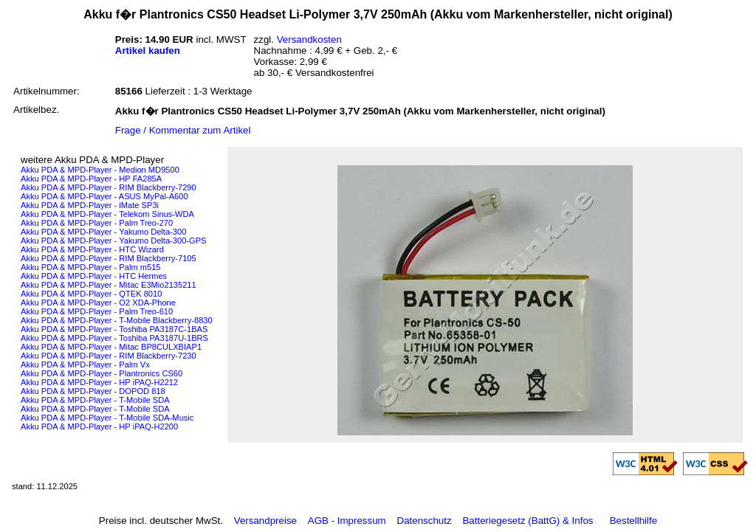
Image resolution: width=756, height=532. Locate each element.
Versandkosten (309, 39)
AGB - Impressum (347, 521)
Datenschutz (425, 521)
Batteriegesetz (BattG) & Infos (528, 521)
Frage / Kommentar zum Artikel (183, 130)
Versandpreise (265, 521)
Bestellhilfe (633, 521)
